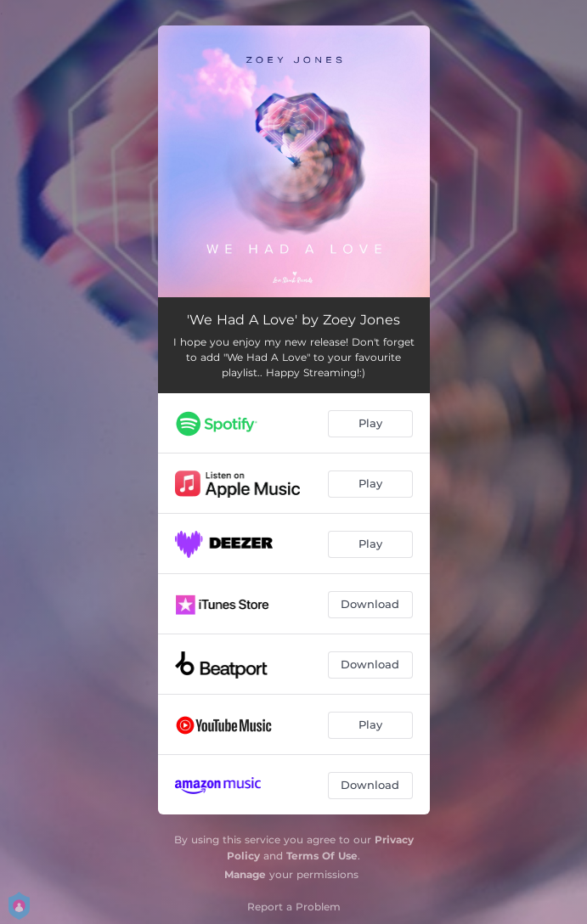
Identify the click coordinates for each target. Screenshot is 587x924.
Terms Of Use (322, 856)
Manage (245, 874)
